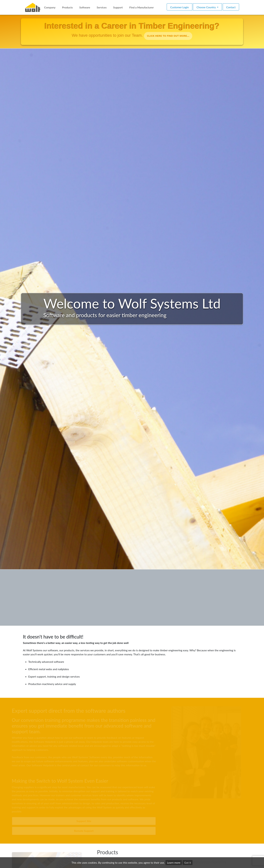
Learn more (174, 863)
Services (102, 7)
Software (85, 7)
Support (118, 7)
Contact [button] (231, 7)
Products (67, 7)
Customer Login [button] (179, 7)
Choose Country (206, 7)
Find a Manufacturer (142, 7)
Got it (188, 863)
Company (50, 7)
